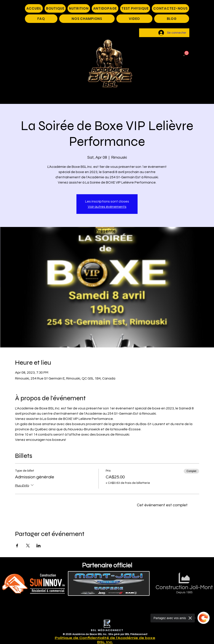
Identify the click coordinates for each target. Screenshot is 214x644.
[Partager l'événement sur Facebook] (17, 546)
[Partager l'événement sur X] (28, 546)
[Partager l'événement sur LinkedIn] (39, 546)
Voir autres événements (107, 207)
